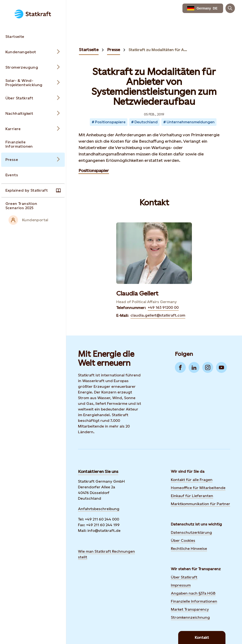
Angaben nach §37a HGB (193, 593)
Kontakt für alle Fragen (192, 480)
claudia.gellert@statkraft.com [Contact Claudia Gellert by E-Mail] (158, 315)
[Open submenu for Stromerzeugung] (33, 67)
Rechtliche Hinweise (189, 549)
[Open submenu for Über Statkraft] (33, 98)
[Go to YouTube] (221, 367)
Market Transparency (190, 609)
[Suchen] (230, 8)
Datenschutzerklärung (191, 532)
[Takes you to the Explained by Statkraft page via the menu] (33, 190)
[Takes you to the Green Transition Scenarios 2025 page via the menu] (33, 206)
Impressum (181, 585)
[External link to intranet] (33, 220)
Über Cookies (183, 540)
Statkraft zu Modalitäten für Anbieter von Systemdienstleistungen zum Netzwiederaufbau (159, 50)
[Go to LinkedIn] (194, 367)
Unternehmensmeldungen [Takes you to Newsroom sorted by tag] (191, 122)
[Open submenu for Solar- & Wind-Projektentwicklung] (33, 83)
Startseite (89, 50)
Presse (114, 50)
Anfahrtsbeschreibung (99, 509)
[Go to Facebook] (180, 367)
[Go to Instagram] (208, 367)
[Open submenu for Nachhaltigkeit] (33, 114)
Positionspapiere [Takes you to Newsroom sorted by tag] (110, 122)
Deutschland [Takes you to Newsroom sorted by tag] (146, 122)
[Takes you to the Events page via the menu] (33, 175)
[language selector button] (203, 8)
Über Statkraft (184, 577)
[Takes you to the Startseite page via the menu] (33, 37)
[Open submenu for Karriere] (33, 129)
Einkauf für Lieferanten (192, 496)
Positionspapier (94, 170)
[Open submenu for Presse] (33, 160)
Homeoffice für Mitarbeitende (198, 488)
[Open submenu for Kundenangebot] (33, 52)
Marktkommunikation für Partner (201, 504)
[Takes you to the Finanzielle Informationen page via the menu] (33, 144)
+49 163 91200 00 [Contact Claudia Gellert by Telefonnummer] (163, 307)
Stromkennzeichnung (190, 617)
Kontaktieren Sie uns (98, 471)
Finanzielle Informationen (194, 601)
